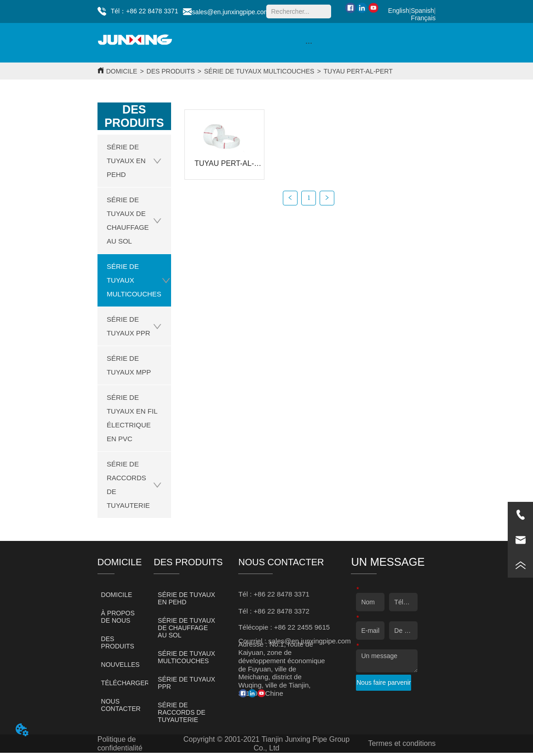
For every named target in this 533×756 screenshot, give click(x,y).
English (399, 11)
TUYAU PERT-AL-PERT (358, 71)
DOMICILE (122, 71)
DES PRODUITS (171, 71)
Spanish (422, 11)
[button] (309, 43)
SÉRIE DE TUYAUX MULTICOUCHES (259, 71)
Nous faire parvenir (384, 682)
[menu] (309, 43)
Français (424, 18)
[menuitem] (309, 43)
